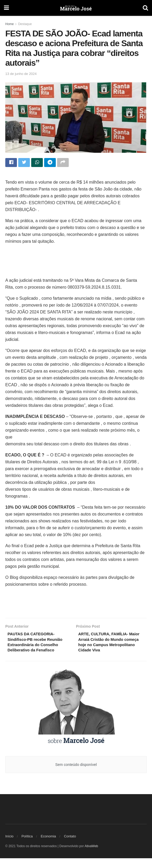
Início (9, 846)
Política (27, 846)
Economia (48, 846)
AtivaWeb (91, 856)
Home (10, 24)
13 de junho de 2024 (21, 74)
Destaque (25, 24)
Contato (70, 846)
